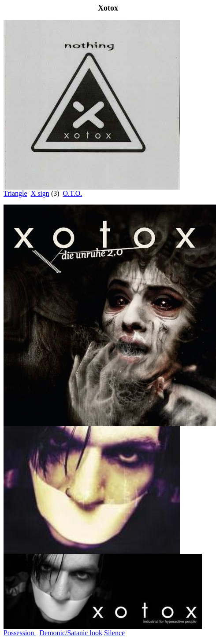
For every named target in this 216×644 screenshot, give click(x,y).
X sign (40, 193)
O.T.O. (73, 193)
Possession (20, 633)
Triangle (15, 193)
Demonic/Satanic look (71, 633)
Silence (114, 633)
